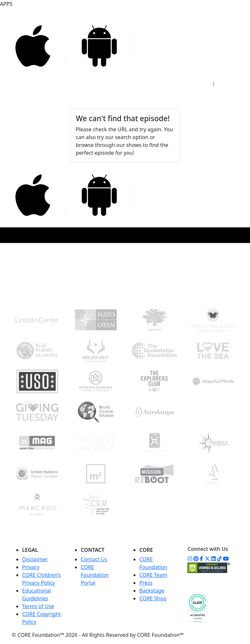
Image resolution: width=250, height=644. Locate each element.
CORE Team (153, 575)
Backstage (152, 591)
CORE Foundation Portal (95, 575)
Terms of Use (38, 606)
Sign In (199, 84)
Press (146, 583)
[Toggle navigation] (229, 99)
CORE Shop (153, 598)
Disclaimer (35, 559)
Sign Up (230, 84)
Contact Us (94, 559)
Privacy (31, 567)
